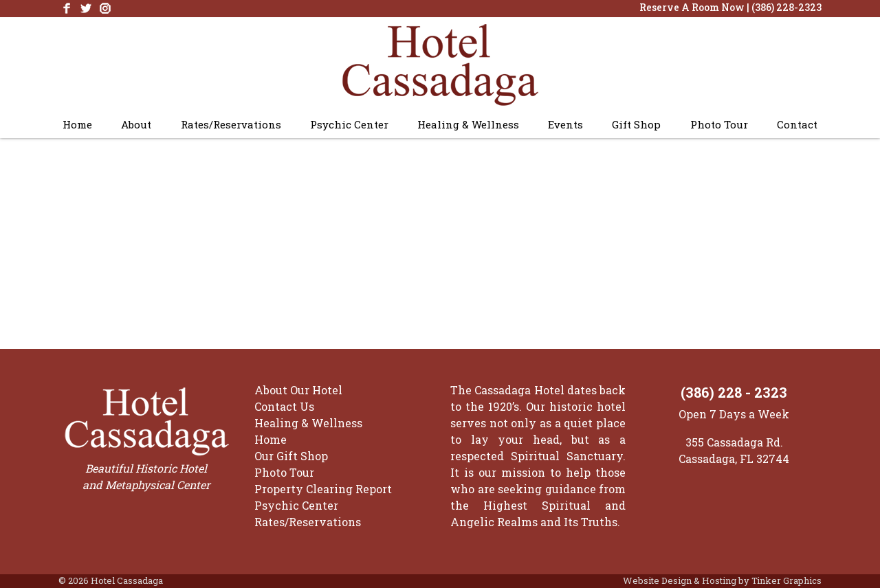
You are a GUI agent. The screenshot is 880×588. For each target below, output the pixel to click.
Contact (797, 124)
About (136, 124)
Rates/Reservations (231, 124)
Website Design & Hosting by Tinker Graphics (722, 580)
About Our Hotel (298, 390)
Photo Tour (719, 124)
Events (565, 124)
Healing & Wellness (468, 124)
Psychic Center (349, 124)
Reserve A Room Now (692, 7)
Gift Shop (636, 124)
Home (77, 124)
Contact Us (284, 406)
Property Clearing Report (323, 489)
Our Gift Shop (291, 456)
